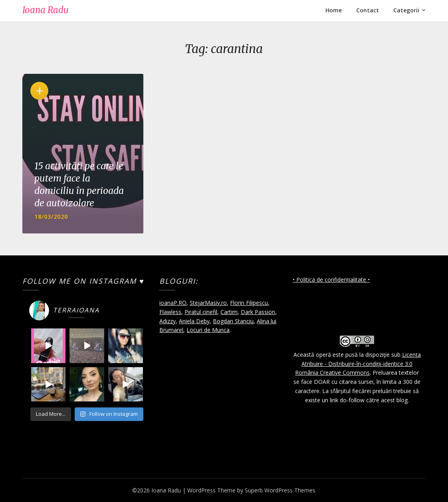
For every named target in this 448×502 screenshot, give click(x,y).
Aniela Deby (194, 321)
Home (334, 10)
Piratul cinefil (201, 312)
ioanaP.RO (173, 303)
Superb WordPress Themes (280, 490)
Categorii (406, 10)
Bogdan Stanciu (233, 321)
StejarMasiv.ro (208, 303)
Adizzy (168, 321)
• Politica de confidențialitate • (331, 280)
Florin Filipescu (249, 303)
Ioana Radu (46, 10)
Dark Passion (258, 312)
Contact (368, 10)
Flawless (170, 312)
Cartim (229, 312)
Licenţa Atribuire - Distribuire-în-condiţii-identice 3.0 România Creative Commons (358, 364)
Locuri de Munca (208, 330)
